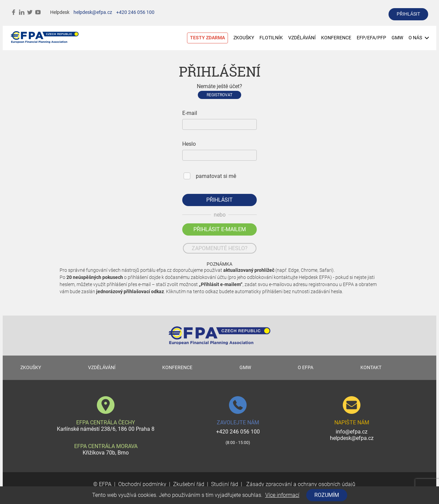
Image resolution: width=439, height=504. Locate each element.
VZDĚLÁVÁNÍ (302, 38)
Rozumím (327, 495)
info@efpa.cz (352, 432)
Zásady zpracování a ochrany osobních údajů (300, 484)
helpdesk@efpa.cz (93, 12)
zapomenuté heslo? (220, 248)
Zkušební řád (189, 484)
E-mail (190, 113)
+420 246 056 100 (135, 12)
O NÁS (419, 38)
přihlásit (408, 14)
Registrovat (219, 95)
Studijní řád (225, 484)
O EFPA (306, 368)
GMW (397, 38)
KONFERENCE (336, 38)
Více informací (282, 495)
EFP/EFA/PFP (371, 38)
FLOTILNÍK (271, 38)
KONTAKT (371, 368)
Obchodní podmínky (142, 484)
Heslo (189, 144)
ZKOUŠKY (244, 38)
